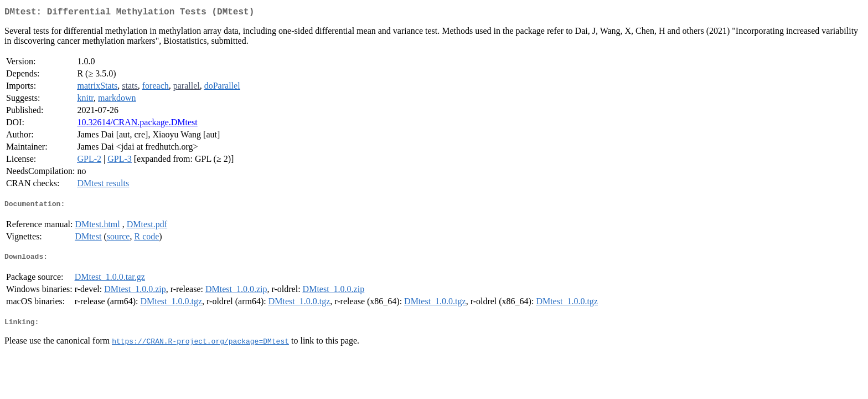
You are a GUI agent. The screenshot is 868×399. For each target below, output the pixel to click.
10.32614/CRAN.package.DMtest (137, 124)
